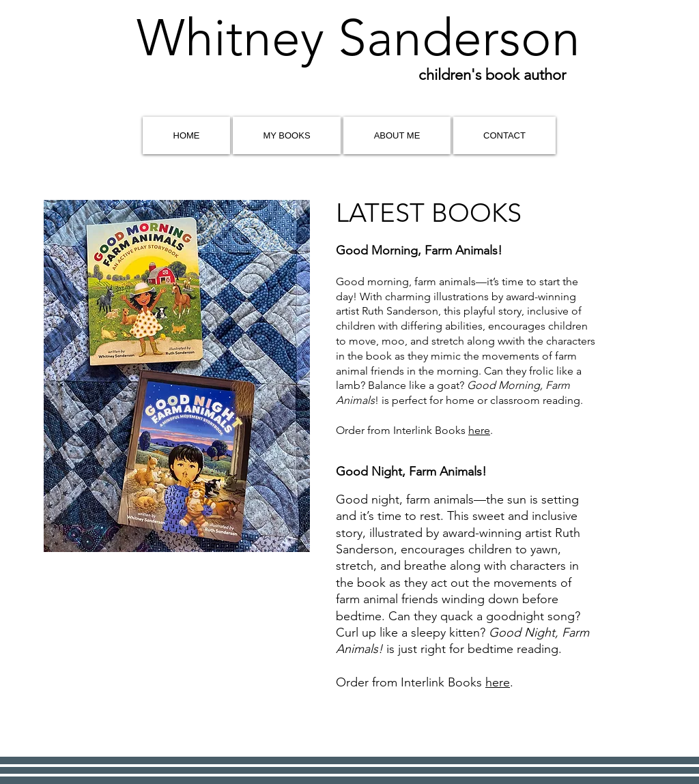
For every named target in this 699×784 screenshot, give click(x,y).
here (479, 430)
